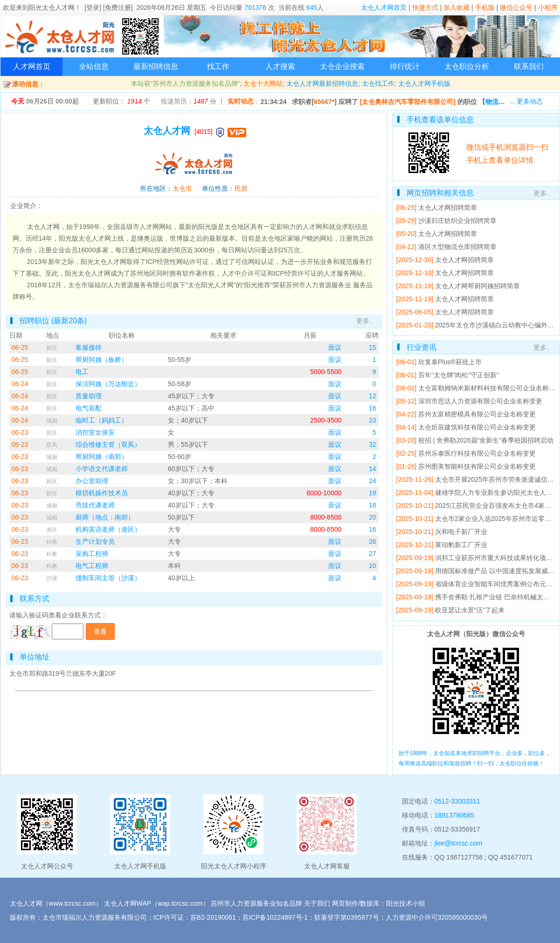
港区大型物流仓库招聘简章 (457, 247)
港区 (52, 530)
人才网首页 (32, 66)
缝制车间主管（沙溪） (108, 578)
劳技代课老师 (95, 505)
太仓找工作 (378, 83)
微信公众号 (516, 7)
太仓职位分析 (467, 66)
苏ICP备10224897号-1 (275, 917)
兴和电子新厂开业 (461, 532)
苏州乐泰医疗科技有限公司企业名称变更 (477, 453)
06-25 (20, 347)
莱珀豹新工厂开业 (461, 545)
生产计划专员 (95, 541)
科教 (52, 542)
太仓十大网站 (263, 83)
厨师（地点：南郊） (105, 517)
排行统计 (405, 66)
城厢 (52, 421)
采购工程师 (92, 554)
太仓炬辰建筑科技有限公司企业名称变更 (477, 427)
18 (373, 505)
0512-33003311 (457, 801)
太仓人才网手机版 (424, 83)
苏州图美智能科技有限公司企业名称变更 (477, 466)
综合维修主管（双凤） (108, 444)
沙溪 (52, 578)
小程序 (548, 7)
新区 (52, 348)
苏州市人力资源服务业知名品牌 (256, 903)
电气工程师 (92, 566)
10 (373, 566)
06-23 (20, 432)
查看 (100, 631)
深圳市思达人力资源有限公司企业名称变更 (480, 401)
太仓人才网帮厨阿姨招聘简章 (477, 286)
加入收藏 (456, 7)
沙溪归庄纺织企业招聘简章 (457, 221)
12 (373, 396)
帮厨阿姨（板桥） (102, 360)
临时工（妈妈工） (102, 420)
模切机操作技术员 (102, 493)
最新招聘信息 (156, 66)
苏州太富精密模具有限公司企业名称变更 (477, 414)
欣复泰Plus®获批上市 (450, 362)
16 (373, 408)
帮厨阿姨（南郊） (102, 457)
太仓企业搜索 (342, 66)
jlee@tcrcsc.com (459, 843)
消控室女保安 (95, 432)
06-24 (20, 384)
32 (373, 444)
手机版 (485, 7)
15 (373, 347)
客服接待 (89, 347)
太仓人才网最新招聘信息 (322, 83)
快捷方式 (425, 7)
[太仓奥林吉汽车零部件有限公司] (408, 102)
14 (373, 469)
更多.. (365, 321)
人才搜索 (280, 66)
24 (373, 481)
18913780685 (455, 815)
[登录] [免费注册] (108, 7)
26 (373, 541)
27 (373, 554)
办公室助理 (92, 481)
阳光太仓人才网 (52, 7)
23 (373, 420)
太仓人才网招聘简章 (448, 208)
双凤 (52, 445)
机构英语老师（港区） (108, 529)
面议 (335, 347)
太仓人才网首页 (384, 7)
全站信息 (94, 66)
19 (373, 493)
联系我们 (529, 66)
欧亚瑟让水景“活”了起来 (470, 610)
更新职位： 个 (121, 101)
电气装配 (89, 408)
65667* (324, 102)
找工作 (218, 66)
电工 (82, 372)
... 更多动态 (526, 101)
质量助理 (89, 396)
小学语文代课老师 (102, 469)
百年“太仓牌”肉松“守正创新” (459, 375)
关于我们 (317, 903)
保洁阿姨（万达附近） (108, 384)
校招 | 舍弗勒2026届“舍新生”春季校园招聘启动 (486, 440)
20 (373, 517)
